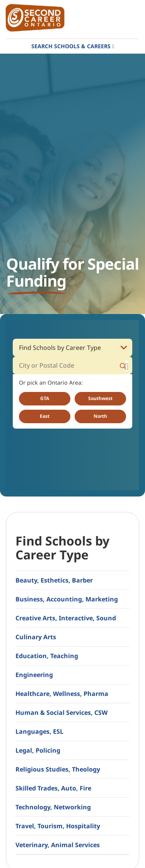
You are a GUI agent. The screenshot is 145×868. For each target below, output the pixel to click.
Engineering (34, 675)
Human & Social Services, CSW (61, 713)
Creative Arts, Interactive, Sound (66, 618)
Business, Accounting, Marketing (67, 599)
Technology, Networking (53, 807)
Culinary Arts (36, 637)
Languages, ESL (39, 731)
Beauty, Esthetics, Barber (54, 580)
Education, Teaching (47, 656)
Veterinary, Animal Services (58, 845)
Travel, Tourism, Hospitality (58, 826)
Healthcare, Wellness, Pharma (62, 694)
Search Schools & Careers (71, 46)
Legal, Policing (38, 750)
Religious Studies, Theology (58, 769)
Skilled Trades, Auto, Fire (53, 788)
